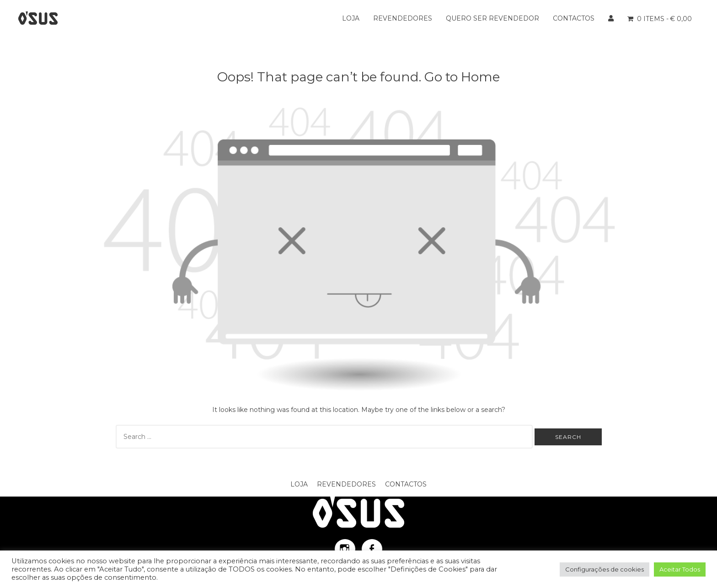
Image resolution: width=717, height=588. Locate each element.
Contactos (574, 18)
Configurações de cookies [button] (605, 569)
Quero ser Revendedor (492, 18)
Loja (351, 18)
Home (480, 77)
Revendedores (403, 18)
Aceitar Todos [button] (680, 569)
